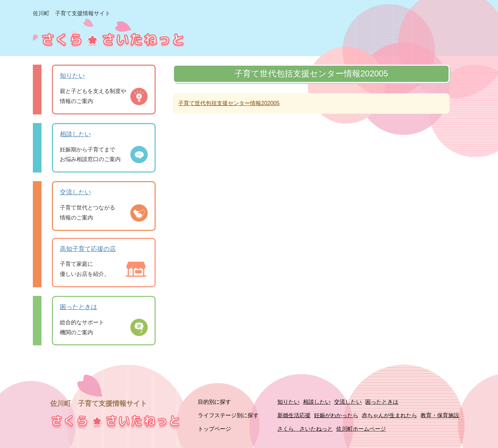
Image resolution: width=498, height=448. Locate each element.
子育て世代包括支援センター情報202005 (229, 103)
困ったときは (79, 307)
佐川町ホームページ (361, 429)
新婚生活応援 (294, 415)
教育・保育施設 (440, 415)
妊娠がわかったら (336, 415)
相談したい (75, 134)
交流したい (75, 192)
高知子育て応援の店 (88, 249)
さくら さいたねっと (305, 429)
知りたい (72, 76)
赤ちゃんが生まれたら (389, 415)
